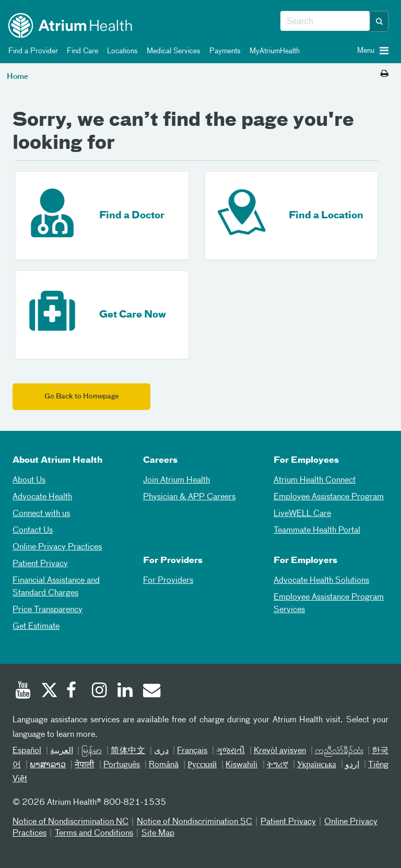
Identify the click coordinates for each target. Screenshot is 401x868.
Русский (202, 765)
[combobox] (325, 21)
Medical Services (172, 51)
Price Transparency (48, 610)
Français (192, 751)
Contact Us (33, 531)
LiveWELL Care (302, 514)
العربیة (62, 751)
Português (122, 765)
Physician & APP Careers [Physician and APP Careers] (189, 497)
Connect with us (41, 514)
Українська (317, 765)
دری (161, 751)
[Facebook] (74, 691)
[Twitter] (49, 691)
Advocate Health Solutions (321, 581)
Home (17, 77)
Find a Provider (31, 51)
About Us (29, 480)
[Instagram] (100, 691)
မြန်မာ (92, 751)
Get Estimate (36, 627)
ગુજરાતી (231, 751)
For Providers (168, 581)
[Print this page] (385, 74)
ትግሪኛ (278, 765)
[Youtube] (23, 691)
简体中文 (128, 751)
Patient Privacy (40, 564)
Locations (121, 51)
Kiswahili (241, 765)
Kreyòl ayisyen (280, 751)
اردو (352, 765)
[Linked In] (125, 691)
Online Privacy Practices (57, 547)
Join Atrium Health (176, 480)
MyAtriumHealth (273, 51)
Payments (223, 51)
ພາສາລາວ (48, 765)
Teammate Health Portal (317, 531)
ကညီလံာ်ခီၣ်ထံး (339, 751)
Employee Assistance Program (329, 497)
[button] (380, 21)
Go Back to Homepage (81, 397)
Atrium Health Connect (315, 480)
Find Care (81, 51)
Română (164, 765)
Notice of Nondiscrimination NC (70, 822)
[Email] (151, 691)
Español (27, 751)
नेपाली (84, 765)
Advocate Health (42, 497)
